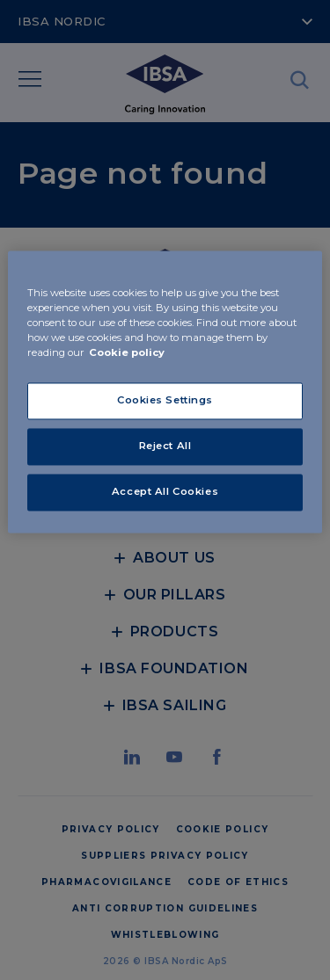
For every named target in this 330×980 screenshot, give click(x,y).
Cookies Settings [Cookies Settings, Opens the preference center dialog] (165, 401)
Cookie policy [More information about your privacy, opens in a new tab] (127, 353)
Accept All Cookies (165, 492)
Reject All (165, 446)
